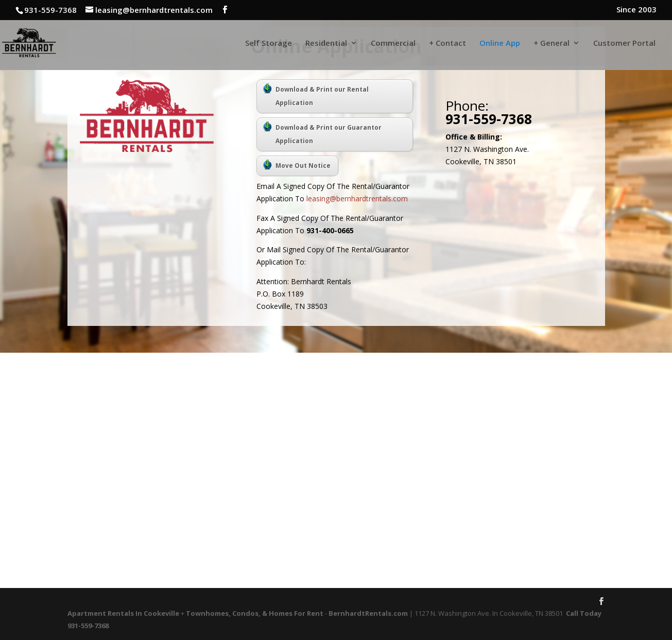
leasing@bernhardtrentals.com (357, 198)
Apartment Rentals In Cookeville (123, 613)
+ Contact (447, 44)
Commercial (393, 44)
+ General (552, 44)
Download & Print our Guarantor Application (322, 133)
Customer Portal (624, 44)
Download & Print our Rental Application (316, 95)
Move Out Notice (297, 165)
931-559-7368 (489, 119)
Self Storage (269, 44)
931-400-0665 (330, 230)
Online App (500, 44)
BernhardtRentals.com (368, 613)
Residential (326, 44)
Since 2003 (636, 10)
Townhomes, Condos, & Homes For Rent (255, 613)
